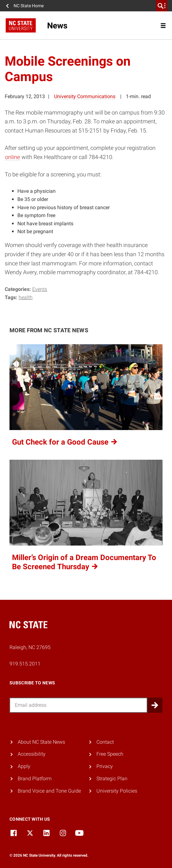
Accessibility (32, 754)
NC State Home (29, 6)
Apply (24, 766)
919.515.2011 (25, 664)
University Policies (117, 791)
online (12, 157)
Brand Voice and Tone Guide (49, 791)
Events (40, 289)
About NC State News (41, 742)
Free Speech (110, 754)
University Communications (85, 96)
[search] (162, 6)
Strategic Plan (112, 779)
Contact (105, 742)
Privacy (105, 766)
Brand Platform (35, 779)
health (26, 297)
